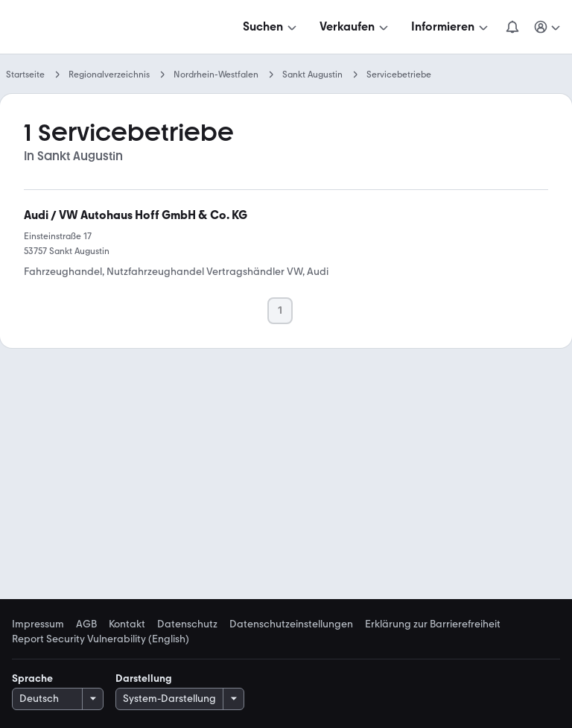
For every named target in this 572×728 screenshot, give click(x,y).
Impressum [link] (38, 624)
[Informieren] (451, 27)
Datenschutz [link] (187, 624)
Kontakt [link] (127, 624)
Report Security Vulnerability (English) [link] (101, 639)
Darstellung (144, 678)
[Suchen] (271, 27)
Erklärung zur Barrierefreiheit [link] (433, 624)
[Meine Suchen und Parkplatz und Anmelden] (548, 27)
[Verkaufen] (355, 27)
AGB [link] (86, 624)
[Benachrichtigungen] (512, 27)
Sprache (32, 678)
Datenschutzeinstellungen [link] (291, 624)
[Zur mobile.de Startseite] (125, 27)
